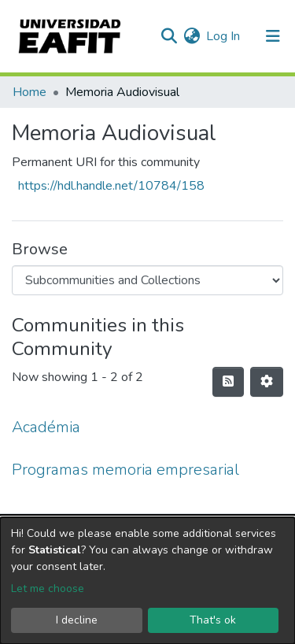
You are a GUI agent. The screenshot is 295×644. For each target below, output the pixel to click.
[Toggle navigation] (273, 36)
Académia (46, 427)
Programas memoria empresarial (125, 470)
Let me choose (48, 588)
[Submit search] (169, 36)
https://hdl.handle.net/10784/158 (111, 186)
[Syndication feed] (228, 382)
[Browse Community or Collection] (147, 280)
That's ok (213, 620)
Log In (224, 36)
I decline (77, 620)
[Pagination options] (267, 382)
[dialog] (147, 581)
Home (29, 92)
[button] (192, 36)
